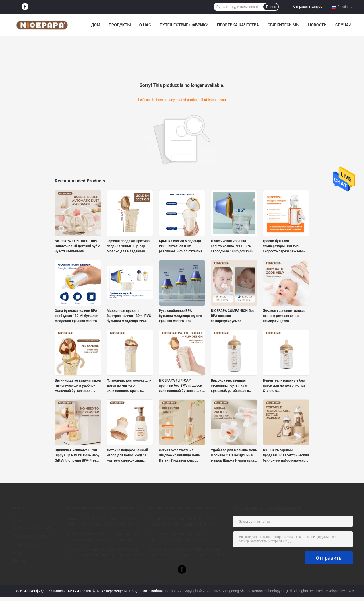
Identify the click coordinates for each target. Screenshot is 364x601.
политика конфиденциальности (40, 591)
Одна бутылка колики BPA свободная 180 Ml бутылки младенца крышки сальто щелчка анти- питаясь (77, 316)
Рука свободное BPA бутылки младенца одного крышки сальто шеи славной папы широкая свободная (180, 316)
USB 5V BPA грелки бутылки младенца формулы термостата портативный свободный (102, 538)
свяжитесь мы (284, 25)
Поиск (271, 7)
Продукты (120, 25)
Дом (96, 25)
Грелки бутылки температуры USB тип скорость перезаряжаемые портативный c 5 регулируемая (285, 246)
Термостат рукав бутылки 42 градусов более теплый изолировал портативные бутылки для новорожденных (103, 553)
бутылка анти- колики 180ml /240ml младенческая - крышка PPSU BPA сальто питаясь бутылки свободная (185, 522)
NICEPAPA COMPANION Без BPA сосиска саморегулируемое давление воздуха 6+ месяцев (233, 316)
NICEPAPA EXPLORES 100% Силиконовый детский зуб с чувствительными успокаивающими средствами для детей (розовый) (77, 246)
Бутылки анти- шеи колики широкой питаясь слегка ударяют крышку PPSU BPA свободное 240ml (187, 553)
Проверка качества (238, 25)
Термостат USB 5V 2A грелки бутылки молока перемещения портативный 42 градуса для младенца (102, 522)
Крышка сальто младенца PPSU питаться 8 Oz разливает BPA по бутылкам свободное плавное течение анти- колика (182, 246)
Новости (317, 25)
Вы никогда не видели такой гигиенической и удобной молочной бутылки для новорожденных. (78, 386)
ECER (350, 591)
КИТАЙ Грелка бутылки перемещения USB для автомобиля (115, 591)
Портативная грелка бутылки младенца (101, 508)
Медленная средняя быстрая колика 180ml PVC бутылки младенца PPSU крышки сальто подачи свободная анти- (129, 316)
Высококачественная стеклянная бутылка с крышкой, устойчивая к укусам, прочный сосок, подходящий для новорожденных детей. (230, 386)
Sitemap (19, 561)
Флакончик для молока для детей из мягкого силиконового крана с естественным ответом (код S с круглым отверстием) (130, 386)
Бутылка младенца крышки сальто (182, 508)
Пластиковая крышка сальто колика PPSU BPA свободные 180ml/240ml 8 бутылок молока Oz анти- (232, 246)
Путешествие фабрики (184, 25)
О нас (145, 25)
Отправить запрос (308, 7)
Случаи (343, 25)
